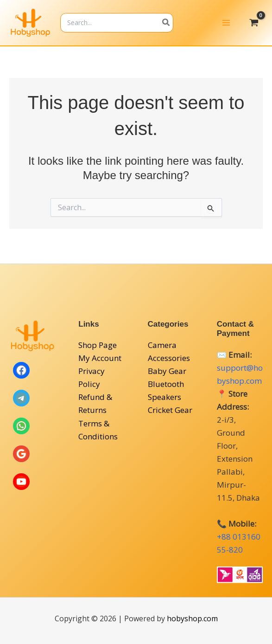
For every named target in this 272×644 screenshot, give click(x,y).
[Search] (193, 24)
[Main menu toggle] (226, 25)
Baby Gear (167, 371)
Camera (162, 345)
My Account (100, 358)
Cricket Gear (170, 410)
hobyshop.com (192, 618)
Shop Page (98, 345)
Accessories (169, 358)
